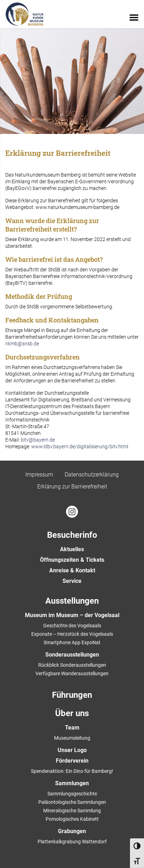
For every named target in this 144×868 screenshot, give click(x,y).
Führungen (72, 695)
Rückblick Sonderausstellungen (72, 665)
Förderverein (72, 761)
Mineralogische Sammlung (72, 811)
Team (72, 728)
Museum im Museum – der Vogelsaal (72, 615)
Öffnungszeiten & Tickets (72, 560)
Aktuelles (72, 549)
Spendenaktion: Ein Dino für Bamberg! (72, 771)
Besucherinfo (72, 535)
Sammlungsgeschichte (72, 794)
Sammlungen (72, 783)
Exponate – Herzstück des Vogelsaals (72, 634)
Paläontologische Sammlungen (72, 802)
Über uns (72, 713)
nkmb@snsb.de (22, 344)
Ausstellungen (72, 601)
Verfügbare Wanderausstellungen (72, 673)
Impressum (39, 475)
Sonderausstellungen (72, 655)
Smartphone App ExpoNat (72, 642)
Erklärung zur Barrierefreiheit (72, 487)
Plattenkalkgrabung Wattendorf (72, 842)
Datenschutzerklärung (92, 475)
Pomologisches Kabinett (72, 819)
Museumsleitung (72, 738)
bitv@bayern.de (38, 440)
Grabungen (72, 831)
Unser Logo (72, 750)
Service (72, 581)
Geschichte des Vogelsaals (72, 626)
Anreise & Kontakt (72, 570)
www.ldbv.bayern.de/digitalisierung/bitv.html (80, 447)
